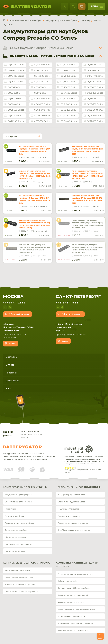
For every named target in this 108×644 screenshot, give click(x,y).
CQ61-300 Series (95, 104)
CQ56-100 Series (42, 87)
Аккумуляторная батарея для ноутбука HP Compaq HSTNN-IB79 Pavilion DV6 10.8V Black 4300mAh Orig (34, 199)
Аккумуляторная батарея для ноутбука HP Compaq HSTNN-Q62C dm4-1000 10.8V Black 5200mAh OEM (87, 150)
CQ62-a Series (15, 116)
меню (97, 7)
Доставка (11, 357)
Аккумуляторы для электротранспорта (75, 574)
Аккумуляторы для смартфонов (19, 578)
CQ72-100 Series (95, 121)
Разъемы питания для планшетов (73, 523)
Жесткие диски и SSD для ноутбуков (74, 588)
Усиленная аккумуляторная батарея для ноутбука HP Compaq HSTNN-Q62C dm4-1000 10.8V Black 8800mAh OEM (87, 224)
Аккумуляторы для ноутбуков (18, 495)
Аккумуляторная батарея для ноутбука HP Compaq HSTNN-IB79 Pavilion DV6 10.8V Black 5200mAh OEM (87, 199)
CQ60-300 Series (95, 99)
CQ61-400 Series (16, 110)
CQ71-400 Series (69, 121)
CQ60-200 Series (69, 99)
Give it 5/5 (75, 468)
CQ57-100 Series (95, 87)
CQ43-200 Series (42, 76)
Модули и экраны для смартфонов (20, 585)
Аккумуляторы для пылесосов (71, 602)
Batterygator (22, 447)
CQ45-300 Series (69, 82)
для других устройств (77, 565)
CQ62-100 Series (42, 110)
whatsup (10, 307)
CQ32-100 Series (16, 65)
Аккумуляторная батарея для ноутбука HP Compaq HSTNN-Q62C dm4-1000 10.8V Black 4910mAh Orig (35, 150)
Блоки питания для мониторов (71, 616)
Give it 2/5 (68, 468)
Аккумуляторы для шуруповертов (73, 631)
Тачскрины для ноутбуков (16, 530)
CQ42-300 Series (69, 70)
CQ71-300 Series (42, 121)
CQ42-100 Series (16, 70)
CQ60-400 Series (16, 104)
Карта (12, 344)
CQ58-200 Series (16, 99)
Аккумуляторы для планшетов (71, 495)
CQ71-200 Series (16, 121)
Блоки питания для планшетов (71, 502)
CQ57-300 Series (69, 93)
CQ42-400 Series (95, 70)
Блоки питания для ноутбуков (18, 502)
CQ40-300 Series (95, 65)
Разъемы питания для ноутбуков (20, 523)
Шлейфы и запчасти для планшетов (74, 530)
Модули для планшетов (68, 509)
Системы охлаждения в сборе (18, 544)
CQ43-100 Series (16, 76)
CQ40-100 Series (42, 65)
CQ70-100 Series (42, 116)
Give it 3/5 (71, 468)
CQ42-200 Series (42, 70)
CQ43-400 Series (95, 76)
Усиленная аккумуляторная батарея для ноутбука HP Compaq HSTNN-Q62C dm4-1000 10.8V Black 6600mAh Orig (35, 224)
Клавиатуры (10, 509)
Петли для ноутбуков (14, 516)
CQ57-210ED (40, 93)
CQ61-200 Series (69, 104)
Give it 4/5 (73, 468)
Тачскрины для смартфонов (17, 570)
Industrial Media (79, 449)
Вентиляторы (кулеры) (15, 551)
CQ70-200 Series (69, 116)
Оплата (10, 365)
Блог (9, 389)
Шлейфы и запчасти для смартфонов (22, 592)
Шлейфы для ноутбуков (16, 537)
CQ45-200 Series (42, 82)
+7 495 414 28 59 (14, 303)
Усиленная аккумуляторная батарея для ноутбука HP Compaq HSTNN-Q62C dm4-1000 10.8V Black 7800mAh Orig (87, 175)
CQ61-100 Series (42, 104)
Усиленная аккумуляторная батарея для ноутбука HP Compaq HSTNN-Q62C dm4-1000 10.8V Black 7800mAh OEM (35, 175)
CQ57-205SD (14, 93)
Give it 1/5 (66, 468)
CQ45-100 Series (16, 82)
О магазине (13, 381)
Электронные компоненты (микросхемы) (76, 609)
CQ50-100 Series (95, 82)
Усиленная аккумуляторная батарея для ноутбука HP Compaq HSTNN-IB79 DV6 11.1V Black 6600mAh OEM (34, 249)
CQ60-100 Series (42, 99)
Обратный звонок (19, 314)
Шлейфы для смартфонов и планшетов (75, 623)
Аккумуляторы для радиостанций (73, 595)
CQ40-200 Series (69, 65)
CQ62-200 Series (69, 110)
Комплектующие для (25, 487)
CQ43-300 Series (69, 76)
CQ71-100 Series (95, 116)
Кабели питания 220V (67, 581)
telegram (5, 307)
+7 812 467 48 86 (67, 303)
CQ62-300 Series (95, 110)
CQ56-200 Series (69, 87)
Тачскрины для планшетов (70, 516)
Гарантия (11, 373)
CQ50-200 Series (16, 87)
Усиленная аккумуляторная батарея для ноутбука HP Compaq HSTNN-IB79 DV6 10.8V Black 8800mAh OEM (87, 249)
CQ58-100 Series (95, 93)
